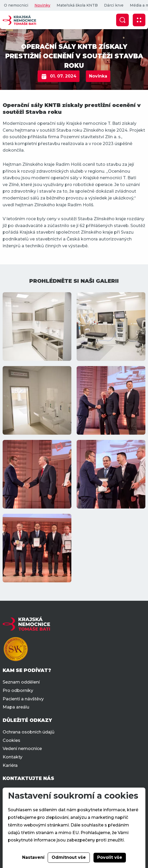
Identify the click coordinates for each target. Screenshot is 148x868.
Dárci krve (114, 5)
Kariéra (10, 765)
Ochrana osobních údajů (29, 732)
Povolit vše (110, 857)
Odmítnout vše (69, 857)
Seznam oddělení (21, 682)
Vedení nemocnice (22, 749)
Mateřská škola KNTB (77, 5)
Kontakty (13, 757)
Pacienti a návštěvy (23, 699)
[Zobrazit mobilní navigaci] (139, 20)
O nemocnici (16, 5)
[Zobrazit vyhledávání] (122, 20)
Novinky (42, 5)
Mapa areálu (16, 707)
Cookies (11, 740)
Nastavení (33, 857)
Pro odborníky (18, 690)
